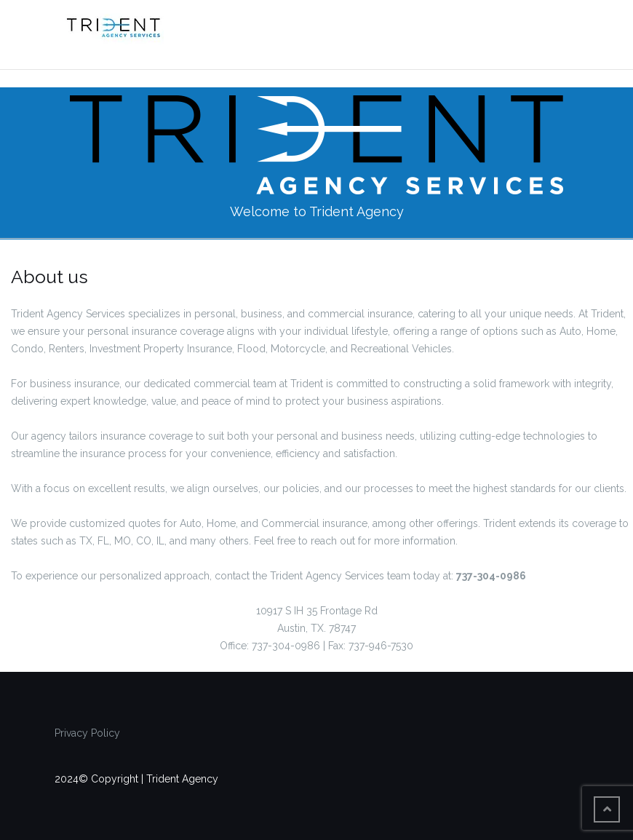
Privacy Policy (87, 733)
